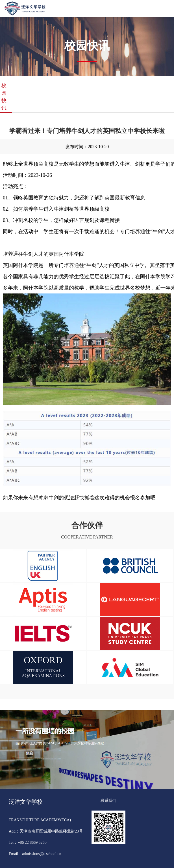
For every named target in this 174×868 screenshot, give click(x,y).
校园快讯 (4, 97)
